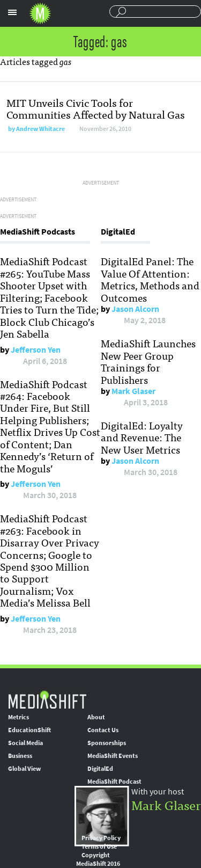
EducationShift (29, 730)
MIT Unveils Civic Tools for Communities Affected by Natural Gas (96, 108)
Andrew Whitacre (40, 129)
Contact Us (103, 730)
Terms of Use (99, 847)
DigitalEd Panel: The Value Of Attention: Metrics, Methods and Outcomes (150, 279)
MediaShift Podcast (114, 782)
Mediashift (40, 13)
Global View (24, 769)
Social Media (25, 743)
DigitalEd (100, 769)
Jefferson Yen (36, 350)
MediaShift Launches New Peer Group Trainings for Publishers (148, 361)
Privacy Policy (101, 838)
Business (20, 756)
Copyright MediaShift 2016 (98, 859)
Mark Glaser (133, 391)
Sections (12, 12)
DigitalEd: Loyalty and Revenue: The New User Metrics (142, 437)
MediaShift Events (113, 756)
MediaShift (47, 699)
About (96, 717)
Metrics (18, 717)
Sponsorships (107, 743)
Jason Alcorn (135, 309)
